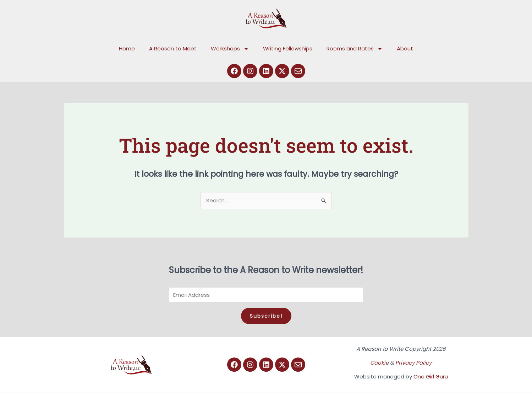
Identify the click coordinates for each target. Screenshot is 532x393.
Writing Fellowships (288, 48)
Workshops (230, 49)
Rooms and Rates (355, 49)
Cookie (380, 363)
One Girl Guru (431, 377)
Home (127, 48)
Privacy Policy (414, 363)
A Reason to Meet (173, 48)
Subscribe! (266, 316)
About (405, 48)
